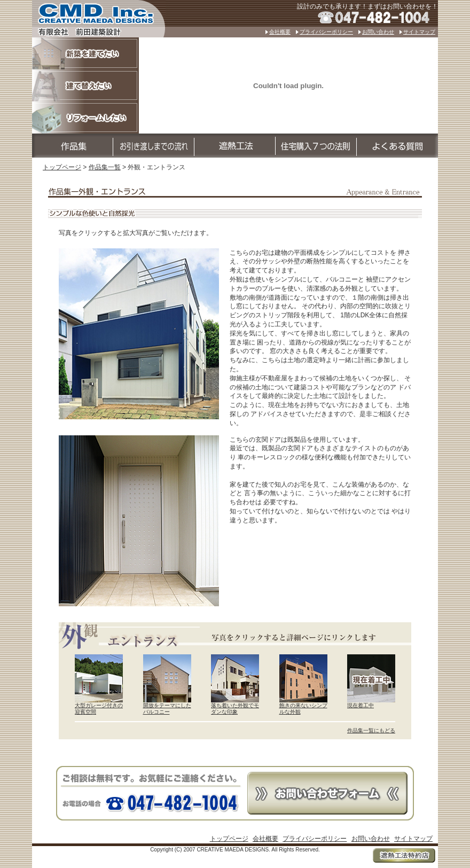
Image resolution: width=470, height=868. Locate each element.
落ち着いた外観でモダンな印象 (235, 709)
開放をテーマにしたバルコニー (167, 709)
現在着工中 (361, 705)
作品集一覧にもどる (371, 730)
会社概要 (280, 32)
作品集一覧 (105, 167)
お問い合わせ (378, 32)
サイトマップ (419, 32)
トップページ (62, 167)
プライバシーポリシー (326, 32)
